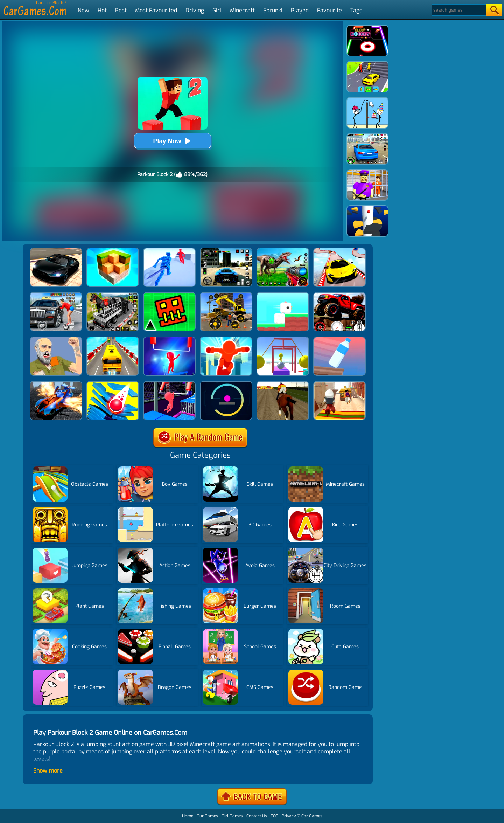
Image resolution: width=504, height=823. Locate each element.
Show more (48, 771)
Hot (102, 10)
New (83, 10)
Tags (356, 10)
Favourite (330, 10)
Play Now (172, 141)
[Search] (459, 10)
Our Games (207, 816)
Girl (217, 10)
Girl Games (232, 816)
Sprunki (273, 10)
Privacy (289, 816)
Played (300, 10)
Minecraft (242, 10)
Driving (195, 10)
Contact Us (257, 816)
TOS (274, 816)
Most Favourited (156, 10)
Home (188, 816)
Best (121, 10)
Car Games (312, 816)
